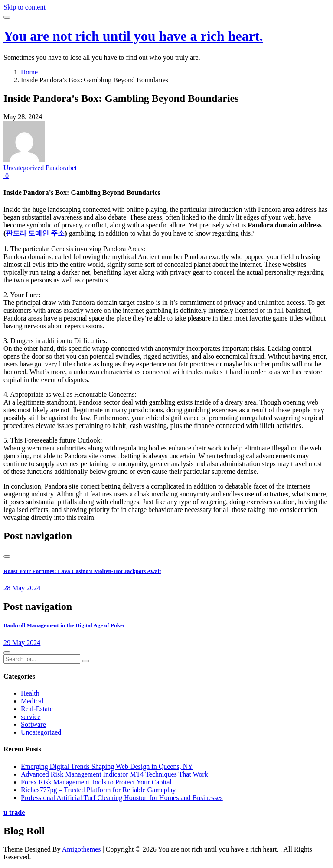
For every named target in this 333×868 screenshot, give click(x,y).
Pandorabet (61, 168)
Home (29, 72)
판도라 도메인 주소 (35, 233)
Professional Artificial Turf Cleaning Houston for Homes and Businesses (122, 798)
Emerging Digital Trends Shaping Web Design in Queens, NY (107, 766)
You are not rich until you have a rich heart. (133, 36)
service (31, 717)
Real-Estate (37, 709)
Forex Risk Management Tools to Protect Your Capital (96, 782)
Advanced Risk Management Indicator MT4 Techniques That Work (114, 774)
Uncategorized (24, 168)
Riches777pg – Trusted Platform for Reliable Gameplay (98, 790)
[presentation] (7, 557)
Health (30, 693)
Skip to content (24, 7)
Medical (32, 701)
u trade (14, 812)
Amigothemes (82, 849)
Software (33, 724)
